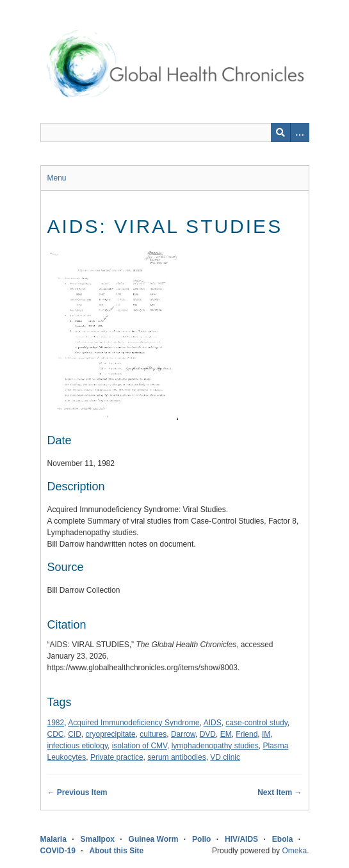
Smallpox (98, 839)
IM (266, 734)
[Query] (175, 133)
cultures (153, 734)
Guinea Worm (154, 839)
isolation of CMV (140, 746)
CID (75, 734)
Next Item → (280, 792)
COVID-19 (58, 851)
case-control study (256, 723)
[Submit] (280, 133)
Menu (57, 178)
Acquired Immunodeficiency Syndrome (134, 723)
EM (226, 734)
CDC (56, 734)
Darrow (183, 734)
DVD (208, 734)
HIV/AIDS (241, 839)
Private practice (117, 757)
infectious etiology (78, 746)
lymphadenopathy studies (215, 746)
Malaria (53, 839)
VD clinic (225, 757)
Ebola (283, 839)
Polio (201, 839)
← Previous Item (77, 792)
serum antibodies (176, 757)
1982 (56, 723)
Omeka (294, 851)
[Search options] (300, 133)
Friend (247, 734)
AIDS (213, 723)
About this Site (117, 851)
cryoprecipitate (111, 734)
